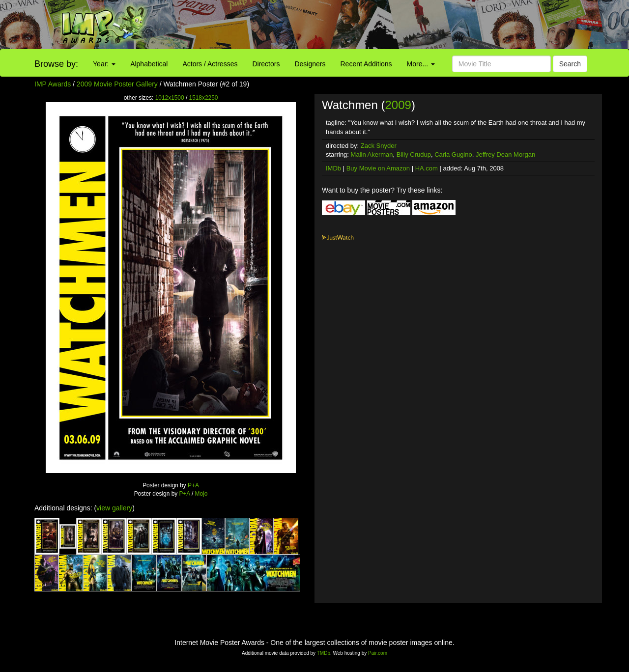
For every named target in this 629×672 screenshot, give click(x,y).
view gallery (114, 508)
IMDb (333, 168)
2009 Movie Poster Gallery (117, 84)
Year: (104, 64)
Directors (266, 64)
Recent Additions (366, 64)
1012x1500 (170, 98)
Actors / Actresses (210, 64)
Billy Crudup (414, 154)
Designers (310, 64)
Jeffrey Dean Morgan (505, 154)
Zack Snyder (379, 146)
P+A (193, 485)
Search (570, 64)
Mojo (201, 494)
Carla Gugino (453, 154)
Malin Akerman (372, 154)
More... (421, 64)
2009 (398, 105)
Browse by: (56, 64)
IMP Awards (53, 84)
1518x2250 (204, 98)
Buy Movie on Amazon (378, 168)
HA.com (427, 168)
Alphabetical (149, 64)
